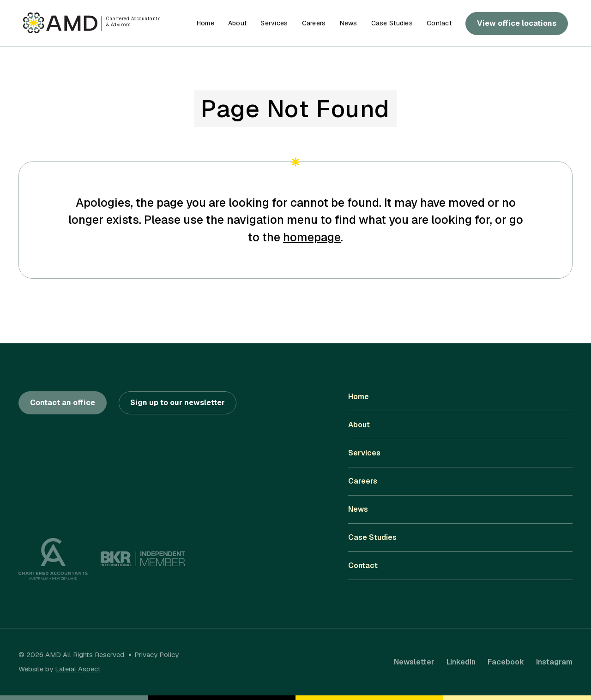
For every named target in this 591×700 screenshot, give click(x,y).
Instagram (554, 662)
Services (274, 23)
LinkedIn (461, 662)
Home (205, 23)
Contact (439, 23)
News (349, 23)
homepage (312, 238)
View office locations (517, 23)
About (237, 23)
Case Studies (392, 23)
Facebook (506, 662)
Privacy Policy (157, 655)
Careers (314, 23)
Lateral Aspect (78, 669)
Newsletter (414, 662)
